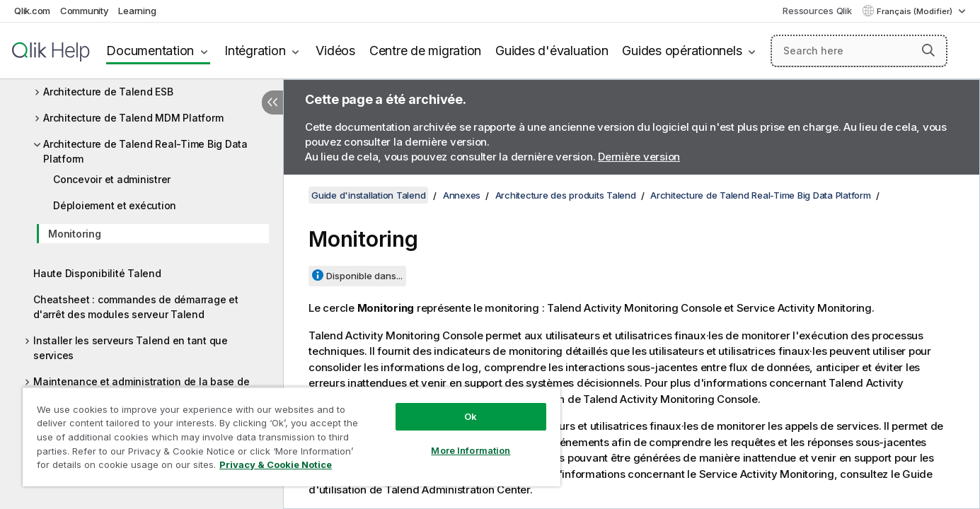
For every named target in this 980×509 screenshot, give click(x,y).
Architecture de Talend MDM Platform (133, 118)
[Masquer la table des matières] (272, 103)
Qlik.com (32, 11)
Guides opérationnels (682, 51)
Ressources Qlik (817, 11)
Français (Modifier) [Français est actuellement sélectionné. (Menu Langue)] (916, 11)
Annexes (462, 195)
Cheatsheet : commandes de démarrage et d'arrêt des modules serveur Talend (136, 307)
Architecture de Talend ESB (108, 92)
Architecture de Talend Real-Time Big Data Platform (145, 151)
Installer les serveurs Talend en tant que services (131, 348)
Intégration (255, 51)
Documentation (150, 51)
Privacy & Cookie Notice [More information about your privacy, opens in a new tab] (276, 464)
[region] (292, 437)
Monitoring (75, 234)
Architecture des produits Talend (566, 195)
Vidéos (335, 51)
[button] (928, 50)
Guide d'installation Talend (368, 195)
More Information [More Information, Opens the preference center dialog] (471, 450)
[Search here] (859, 51)
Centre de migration (425, 51)
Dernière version (639, 157)
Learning (137, 11)
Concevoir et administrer (112, 179)
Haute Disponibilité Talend (97, 273)
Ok (471, 416)
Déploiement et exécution (115, 205)
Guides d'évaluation (552, 51)
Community (85, 11)
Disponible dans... (364, 276)
